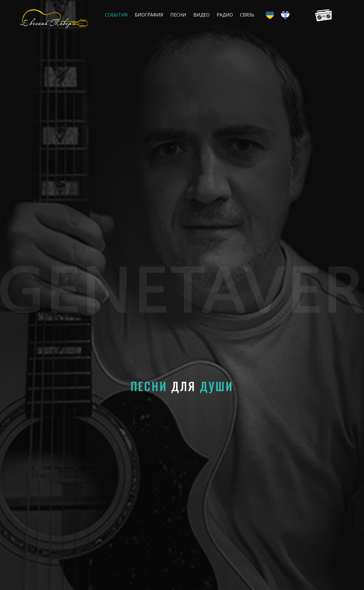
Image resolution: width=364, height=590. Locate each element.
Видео (201, 15)
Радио (225, 15)
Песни (178, 15)
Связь (247, 15)
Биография (149, 15)
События (116, 15)
